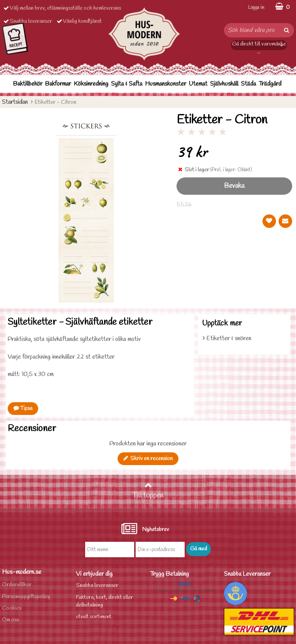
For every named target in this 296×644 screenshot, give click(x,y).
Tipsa (23, 409)
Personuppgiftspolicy (26, 597)
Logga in (256, 8)
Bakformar (58, 84)
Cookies (12, 608)
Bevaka (234, 186)
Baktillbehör (28, 84)
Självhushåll (224, 84)
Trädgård (270, 84)
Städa (248, 84)
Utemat (198, 84)
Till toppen (148, 491)
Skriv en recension (148, 459)
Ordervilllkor (17, 585)
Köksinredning (91, 84)
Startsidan (15, 102)
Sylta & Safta (127, 84)
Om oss (10, 620)
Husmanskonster (166, 84)
